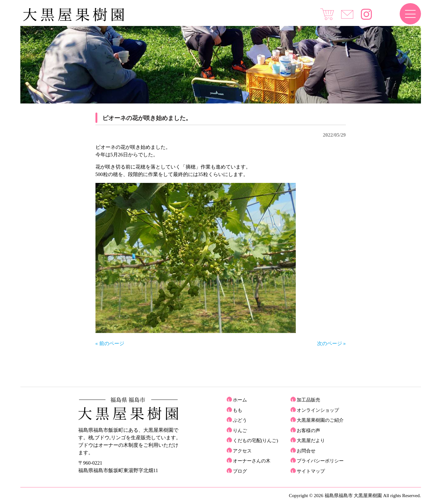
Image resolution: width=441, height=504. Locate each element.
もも (238, 410)
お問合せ (306, 451)
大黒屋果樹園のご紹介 (320, 420)
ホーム (240, 400)
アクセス (242, 451)
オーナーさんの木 (252, 461)
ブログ (240, 471)
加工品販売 (308, 400)
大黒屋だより (311, 441)
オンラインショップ (318, 410)
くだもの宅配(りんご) (256, 441)
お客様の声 (308, 431)
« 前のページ (110, 343)
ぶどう (240, 420)
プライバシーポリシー (320, 461)
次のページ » (331, 343)
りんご (240, 431)
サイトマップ (311, 471)
